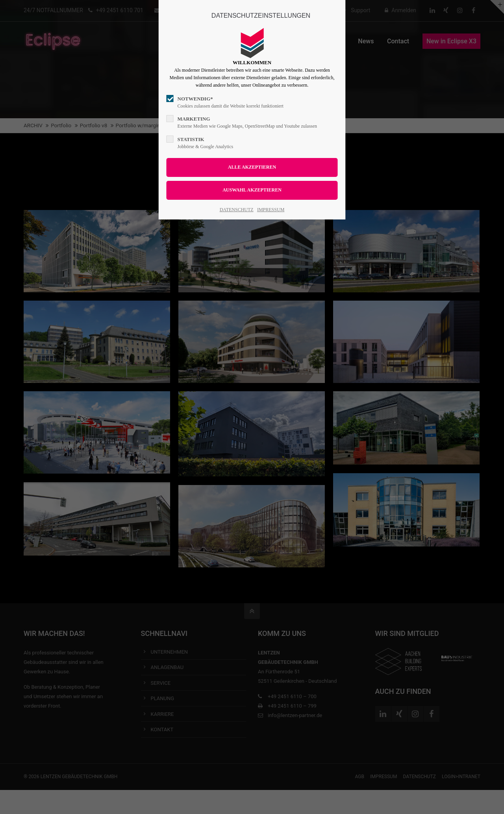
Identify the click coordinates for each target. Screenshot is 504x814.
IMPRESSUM (271, 210)
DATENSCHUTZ (237, 210)
